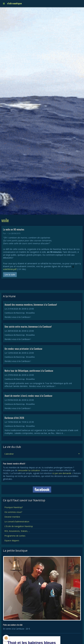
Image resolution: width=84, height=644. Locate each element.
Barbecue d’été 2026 (14, 418)
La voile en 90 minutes (14, 229)
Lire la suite (10, 275)
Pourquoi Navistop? (14, 507)
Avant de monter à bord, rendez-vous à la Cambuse (28, 396)
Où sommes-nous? (13, 512)
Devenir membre (12, 517)
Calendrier (9, 454)
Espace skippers (12, 540)
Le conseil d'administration (17, 522)
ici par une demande (62, 473)
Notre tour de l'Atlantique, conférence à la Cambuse (29, 371)
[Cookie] (6, 638)
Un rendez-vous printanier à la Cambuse (23, 349)
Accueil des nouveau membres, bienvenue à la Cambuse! (31, 304)
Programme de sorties (15, 536)
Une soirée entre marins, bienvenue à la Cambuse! (28, 327)
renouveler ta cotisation (29, 470)
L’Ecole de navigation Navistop (19, 526)
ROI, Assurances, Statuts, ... (17, 531)
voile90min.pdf (10, 269)
